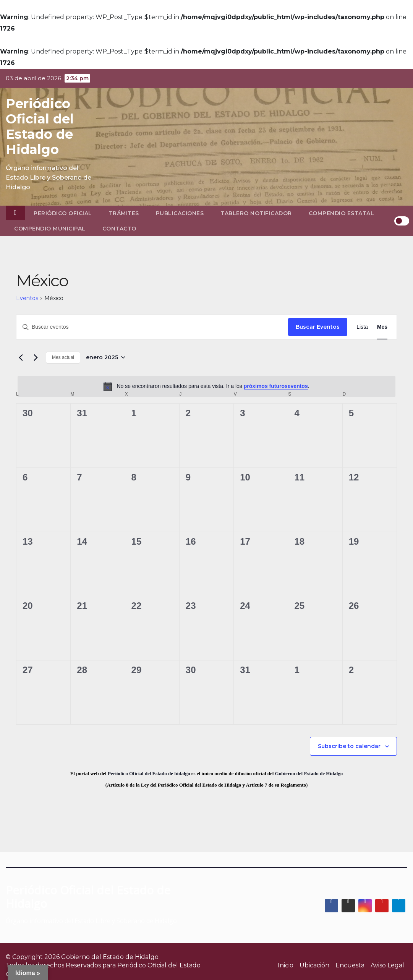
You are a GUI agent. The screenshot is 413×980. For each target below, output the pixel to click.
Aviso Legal (387, 965)
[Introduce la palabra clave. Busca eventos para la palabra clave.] (152, 327)
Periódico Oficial (63, 213)
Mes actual (63, 357)
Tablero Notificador (256, 213)
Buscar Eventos (318, 327)
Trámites (124, 213)
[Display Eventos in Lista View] (362, 327)
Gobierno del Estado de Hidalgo (309, 773)
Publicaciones (180, 213)
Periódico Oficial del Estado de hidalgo (149, 773)
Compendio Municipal (50, 229)
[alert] (206, 386)
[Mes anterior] (21, 357)
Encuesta (350, 965)
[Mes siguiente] (36, 357)
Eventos (27, 298)
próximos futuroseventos (276, 386)
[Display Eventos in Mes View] (382, 327)
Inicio (286, 965)
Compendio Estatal (342, 213)
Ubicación (314, 965)
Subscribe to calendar (349, 746)
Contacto (119, 229)
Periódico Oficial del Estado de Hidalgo (40, 127)
